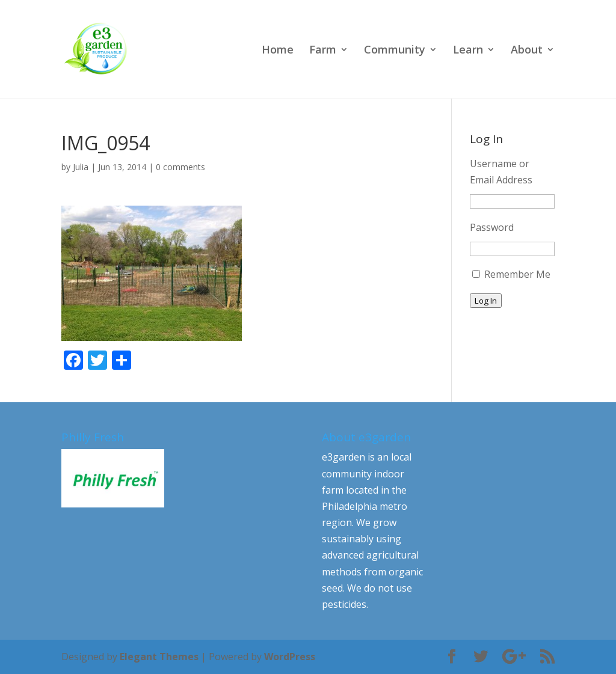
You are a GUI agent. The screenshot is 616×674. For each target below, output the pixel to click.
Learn (468, 51)
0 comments (180, 167)
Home (278, 51)
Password (492, 227)
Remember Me (517, 274)
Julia (81, 167)
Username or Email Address (501, 172)
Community (395, 51)
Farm (323, 51)
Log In (486, 301)
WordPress (290, 657)
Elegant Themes (159, 657)
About (527, 51)
